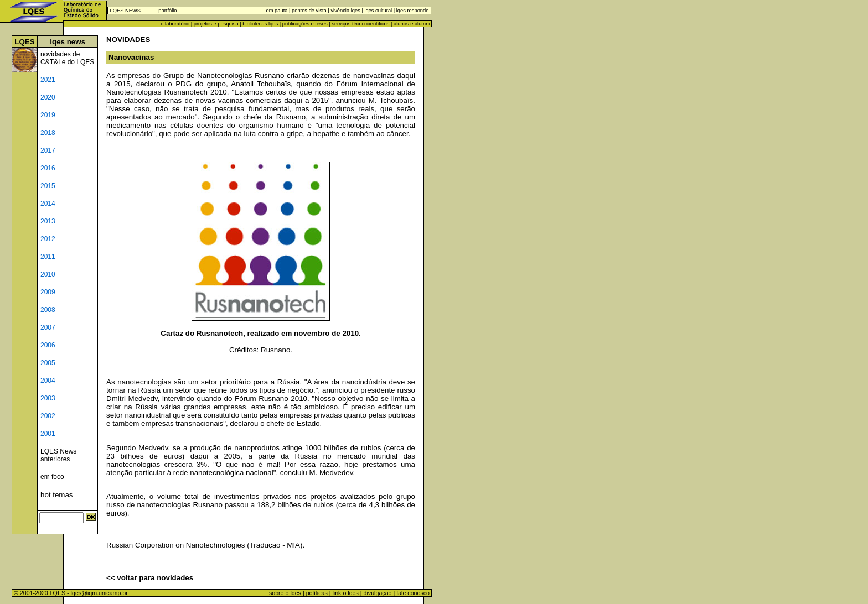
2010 (48, 274)
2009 (48, 292)
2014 (48, 204)
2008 (48, 310)
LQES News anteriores (58, 455)
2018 (48, 133)
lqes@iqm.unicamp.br (99, 593)
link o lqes (345, 593)
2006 (48, 345)
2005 (48, 363)
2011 (48, 257)
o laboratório (175, 24)
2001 (48, 434)
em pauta (277, 11)
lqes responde (412, 11)
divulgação (378, 593)
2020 (48, 97)
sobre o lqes (285, 593)
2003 (48, 398)
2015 (48, 186)
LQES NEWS (125, 11)
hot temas (57, 495)
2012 (48, 239)
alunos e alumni (412, 24)
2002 (48, 416)
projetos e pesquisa (216, 24)
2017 (48, 150)
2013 (48, 221)
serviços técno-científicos (360, 24)
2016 (48, 168)
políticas (317, 593)
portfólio (167, 11)
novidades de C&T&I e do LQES (67, 58)
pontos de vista (309, 11)
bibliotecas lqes (260, 24)
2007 (48, 327)
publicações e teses (305, 24)
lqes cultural (378, 11)
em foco (52, 477)
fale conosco (414, 593)
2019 (48, 115)
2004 (48, 381)
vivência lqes (345, 11)
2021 (48, 80)
